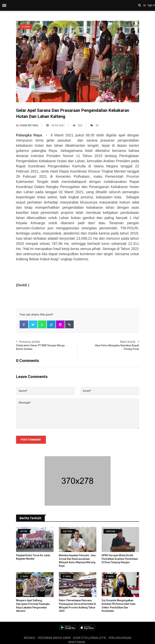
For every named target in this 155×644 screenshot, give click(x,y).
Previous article (47, 345)
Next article (108, 345)
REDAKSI (30, 638)
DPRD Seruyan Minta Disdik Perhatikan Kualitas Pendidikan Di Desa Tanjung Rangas (120, 559)
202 (77, 125)
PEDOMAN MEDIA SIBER (54, 638)
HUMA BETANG (27, 125)
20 (94, 125)
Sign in (149, 5)
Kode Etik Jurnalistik (90, 638)
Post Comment (31, 440)
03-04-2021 (55, 125)
